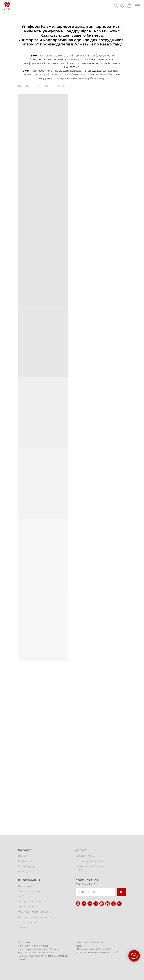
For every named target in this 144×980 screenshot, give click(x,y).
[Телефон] (96, 904)
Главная (24, 86)
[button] (116, 6)
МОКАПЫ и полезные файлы (34, 912)
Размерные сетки (28, 907)
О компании (25, 886)
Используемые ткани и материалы (37, 917)
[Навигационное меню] (138, 6)
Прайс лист (24, 896)
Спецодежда (25, 861)
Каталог (43, 86)
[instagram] (78, 904)
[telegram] (119, 904)
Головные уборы (27, 866)
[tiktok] (113, 904)
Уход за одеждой (28, 922)
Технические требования (89, 861)
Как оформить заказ (29, 891)
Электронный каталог (30, 902)
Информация (29, 880)
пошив (79, 870)
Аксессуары (25, 871)
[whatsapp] (102, 904)
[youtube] (90, 904)
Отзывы (22, 927)
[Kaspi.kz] (108, 904)
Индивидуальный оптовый (91, 866)
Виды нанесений (85, 856)
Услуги (82, 850)
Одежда (22, 856)
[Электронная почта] (84, 904)
